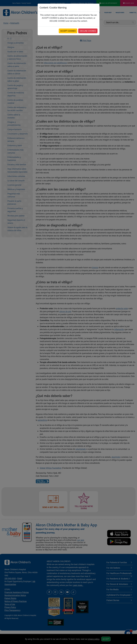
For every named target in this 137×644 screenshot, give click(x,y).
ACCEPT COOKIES (68, 31)
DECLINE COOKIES (88, 31)
